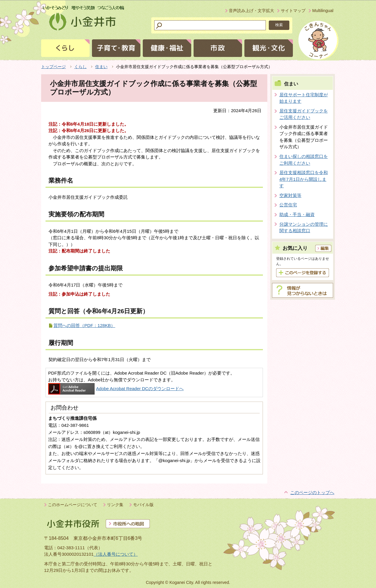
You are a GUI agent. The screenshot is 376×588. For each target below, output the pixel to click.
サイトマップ (293, 11)
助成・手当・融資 (297, 214)
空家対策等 (290, 195)
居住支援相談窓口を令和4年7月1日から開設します (304, 179)
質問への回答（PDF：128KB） (84, 325)
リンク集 (115, 505)
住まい (101, 67)
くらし (80, 67)
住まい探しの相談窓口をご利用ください (304, 160)
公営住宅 (288, 205)
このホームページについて (73, 505)
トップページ (53, 67)
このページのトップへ (312, 492)
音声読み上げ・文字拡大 (251, 11)
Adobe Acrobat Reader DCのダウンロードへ (116, 389)
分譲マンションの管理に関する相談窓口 (304, 228)
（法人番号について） (116, 554)
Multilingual (323, 11)
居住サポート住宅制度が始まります (304, 98)
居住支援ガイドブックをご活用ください (304, 114)
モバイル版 (143, 505)
